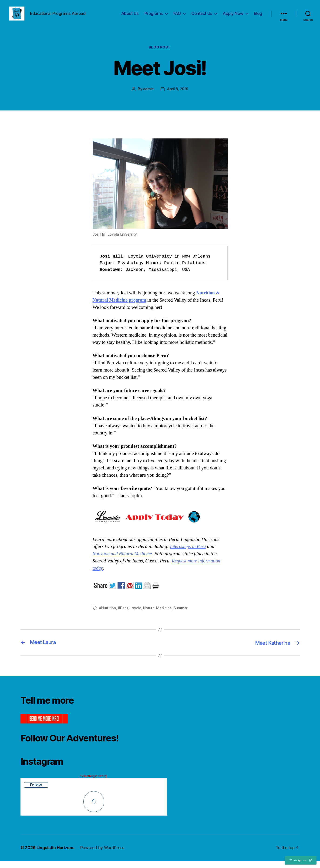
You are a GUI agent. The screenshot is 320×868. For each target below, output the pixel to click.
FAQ (177, 17)
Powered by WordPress (103, 855)
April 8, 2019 (178, 96)
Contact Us (202, 17)
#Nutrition (108, 615)
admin (148, 96)
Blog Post (160, 55)
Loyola (136, 615)
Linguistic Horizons (56, 855)
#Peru (123, 615)
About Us (130, 17)
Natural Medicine (158, 615)
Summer (181, 615)
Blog (258, 17)
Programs (154, 17)
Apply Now (233, 17)
